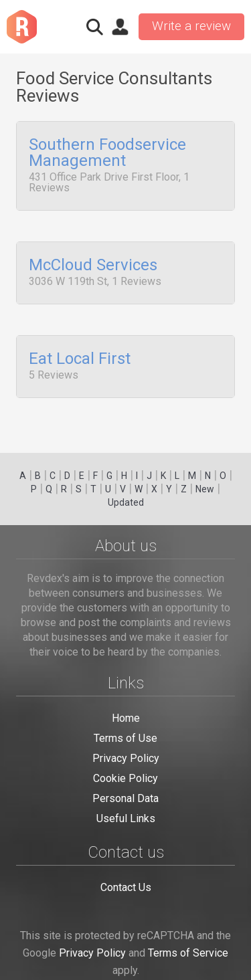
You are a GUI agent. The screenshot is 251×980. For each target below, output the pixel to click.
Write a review (191, 26)
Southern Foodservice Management (107, 153)
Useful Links (126, 818)
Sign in (120, 27)
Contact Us (126, 887)
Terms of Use (125, 738)
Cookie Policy (125, 778)
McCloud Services (93, 263)
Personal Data (125, 798)
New (205, 489)
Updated (126, 502)
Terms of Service (188, 953)
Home (126, 718)
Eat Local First (80, 354)
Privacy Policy (126, 758)
